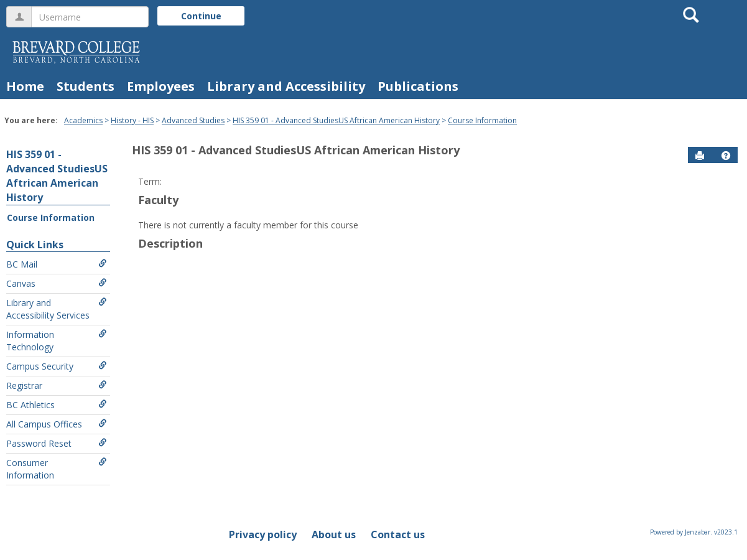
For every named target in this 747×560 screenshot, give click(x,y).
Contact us (398, 534)
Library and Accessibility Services (57, 309)
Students (86, 86)
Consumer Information (57, 469)
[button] (726, 156)
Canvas (57, 283)
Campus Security (57, 366)
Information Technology (57, 341)
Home (25, 86)
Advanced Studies (193, 120)
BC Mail (57, 264)
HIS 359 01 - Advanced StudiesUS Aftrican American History (336, 120)
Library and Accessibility (286, 86)
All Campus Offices (57, 424)
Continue (201, 16)
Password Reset (57, 443)
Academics (83, 120)
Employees (161, 86)
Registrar (57, 385)
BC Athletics (57, 405)
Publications (418, 86)
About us (334, 534)
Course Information (482, 120)
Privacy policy (263, 534)
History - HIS (132, 120)
